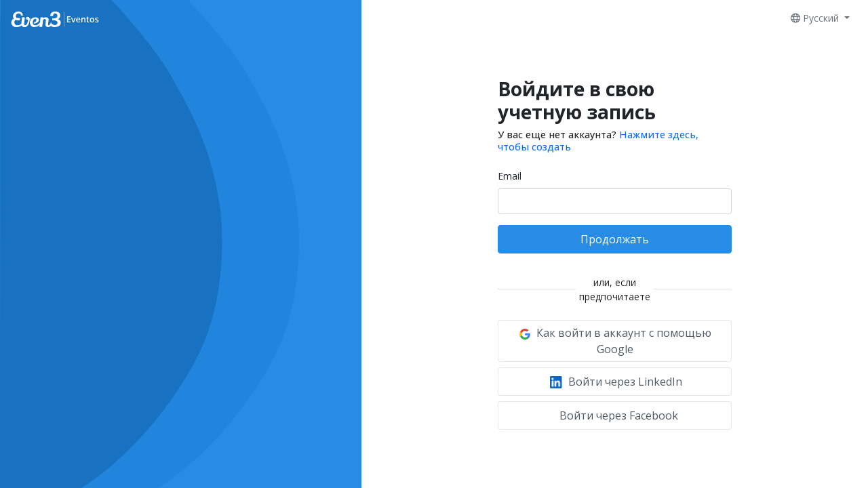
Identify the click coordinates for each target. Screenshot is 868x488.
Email (510, 176)
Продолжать (615, 239)
